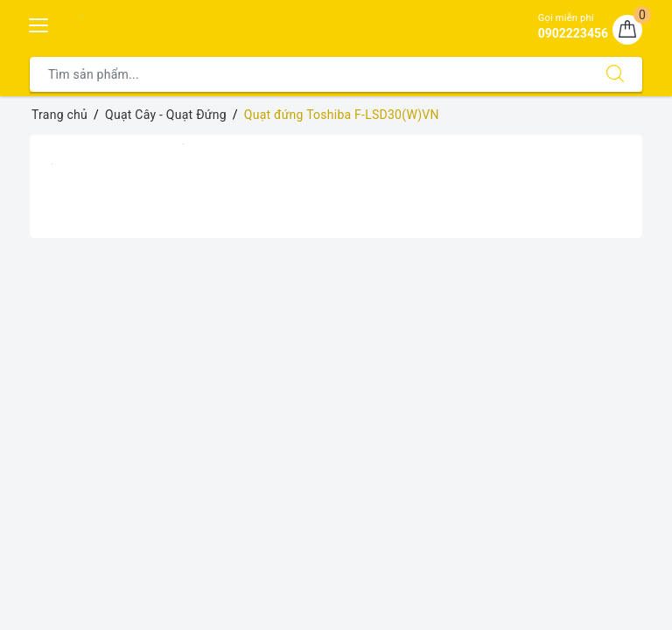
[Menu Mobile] (39, 23)
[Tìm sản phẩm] (309, 74)
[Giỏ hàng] (627, 30)
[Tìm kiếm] (615, 74)
